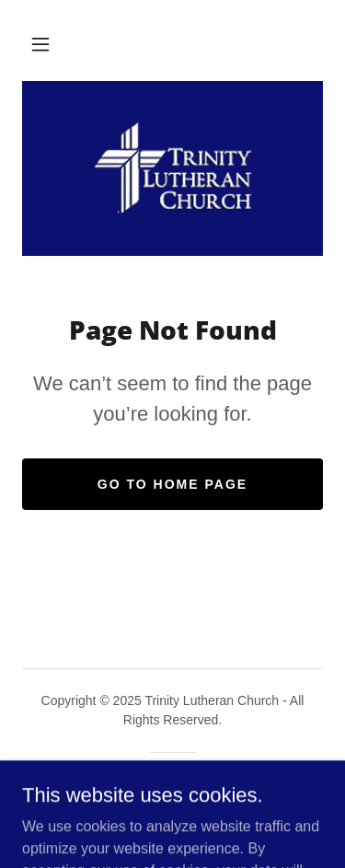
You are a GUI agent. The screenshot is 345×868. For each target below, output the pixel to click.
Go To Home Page (172, 484)
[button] (40, 44)
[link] (173, 168)
